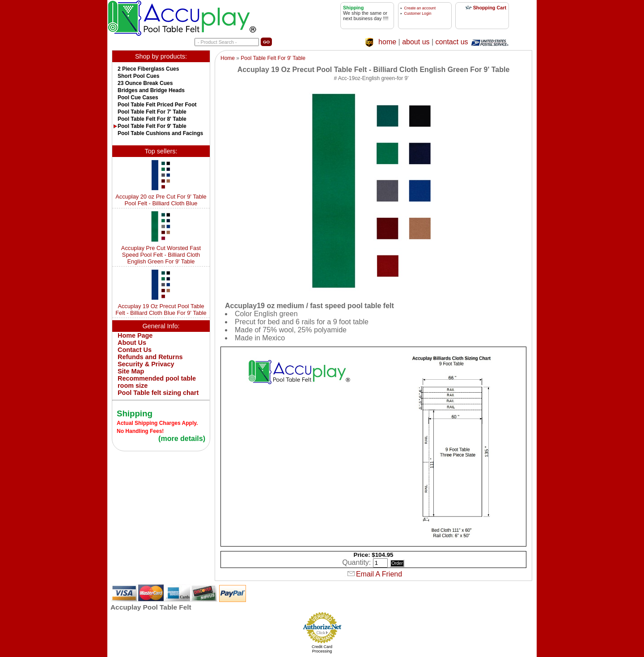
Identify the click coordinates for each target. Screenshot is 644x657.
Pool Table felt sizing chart (158, 393)
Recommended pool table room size (157, 382)
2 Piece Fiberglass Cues (148, 69)
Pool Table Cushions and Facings (160, 133)
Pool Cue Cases (138, 97)
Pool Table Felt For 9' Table (152, 126)
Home (228, 58)
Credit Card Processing (322, 649)
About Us (132, 343)
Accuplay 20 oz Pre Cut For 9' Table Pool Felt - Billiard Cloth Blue (161, 200)
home (387, 42)
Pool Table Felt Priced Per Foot (157, 105)
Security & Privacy (146, 364)
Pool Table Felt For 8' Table (152, 119)
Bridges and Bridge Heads (151, 90)
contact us (452, 42)
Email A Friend (379, 574)
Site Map (131, 371)
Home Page (135, 335)
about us (416, 42)
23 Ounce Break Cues (145, 83)
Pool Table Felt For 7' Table (152, 112)
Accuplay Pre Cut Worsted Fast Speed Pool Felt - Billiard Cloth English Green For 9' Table (161, 255)
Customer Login (418, 13)
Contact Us (135, 350)
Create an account (420, 8)
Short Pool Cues (138, 76)
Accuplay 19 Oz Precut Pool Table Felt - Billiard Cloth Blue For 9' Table (161, 309)
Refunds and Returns (150, 357)
